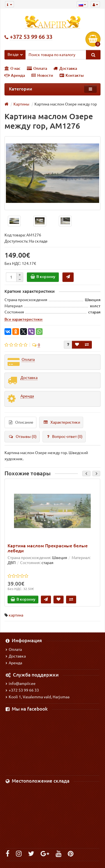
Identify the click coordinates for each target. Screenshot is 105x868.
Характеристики (62, 422)
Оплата (37, 68)
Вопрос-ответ (65, 437)
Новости (42, 75)
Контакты (72, 75)
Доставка (65, 68)
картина (16, 615)
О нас (12, 68)
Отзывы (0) (23, 437)
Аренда (15, 75)
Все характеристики (24, 319)
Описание (21, 422)
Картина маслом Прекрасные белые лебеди (48, 548)
